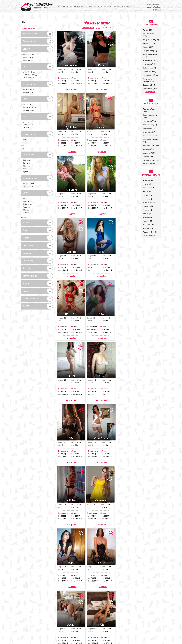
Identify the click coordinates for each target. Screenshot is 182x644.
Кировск (148, 217)
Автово (148, 30)
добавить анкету (155, 4)
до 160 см (27, 104)
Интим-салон (28, 93)
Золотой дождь (30, 276)
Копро (26, 283)
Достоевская (150, 89)
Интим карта (127, 6)
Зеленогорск (149, 203)
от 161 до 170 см (30, 107)
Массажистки (90, 6)
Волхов (147, 184)
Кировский (149, 129)
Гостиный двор (150, 75)
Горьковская (149, 72)
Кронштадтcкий (150, 136)
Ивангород (148, 206)
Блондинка (27, 160)
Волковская (149, 64)
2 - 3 (25, 143)
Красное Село (150, 228)
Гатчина (147, 199)
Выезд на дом (29, 184)
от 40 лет (27, 60)
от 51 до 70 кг (28, 125)
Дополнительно (30, 299)
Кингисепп (148, 210)
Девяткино (149, 85)
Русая (26, 172)
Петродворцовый (151, 160)
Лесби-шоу (28, 261)
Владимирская (150, 61)
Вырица (147, 195)
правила (158, 10)
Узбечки (26, 213)
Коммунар (148, 225)
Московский (149, 153)
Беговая (148, 47)
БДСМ (100, 6)
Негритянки (27, 204)
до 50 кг (26, 122)
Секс (25, 230)
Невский (148, 157)
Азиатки (26, 201)
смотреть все (149, 92)
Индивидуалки (76, 6)
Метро (66, 6)
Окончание (28, 245)
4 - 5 (25, 145)
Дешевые (107, 6)
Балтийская (149, 43)
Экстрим (27, 291)
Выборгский (149, 121)
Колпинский (149, 132)
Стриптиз (27, 253)
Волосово (148, 181)
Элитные (116, 6)
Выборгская (149, 68)
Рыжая (26, 169)
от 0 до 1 (27, 140)
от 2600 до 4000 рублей (32, 75)
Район (60, 6)
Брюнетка (27, 163)
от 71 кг (26, 128)
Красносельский (151, 146)
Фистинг (27, 268)
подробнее (70, 86)
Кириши (147, 214)
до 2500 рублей (29, 72)
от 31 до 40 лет (29, 57)
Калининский (150, 125)
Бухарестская (150, 51)
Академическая (151, 40)
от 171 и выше (29, 110)
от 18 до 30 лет (29, 54)
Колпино (148, 221)
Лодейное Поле (150, 232)
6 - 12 (25, 148)
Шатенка (27, 166)
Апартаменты (28, 187)
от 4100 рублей (29, 78)
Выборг (147, 192)
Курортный (148, 149)
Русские (26, 198)
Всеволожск (149, 188)
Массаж (26, 223)
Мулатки (26, 210)
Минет (26, 238)
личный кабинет (155, 7)
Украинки (27, 207)
